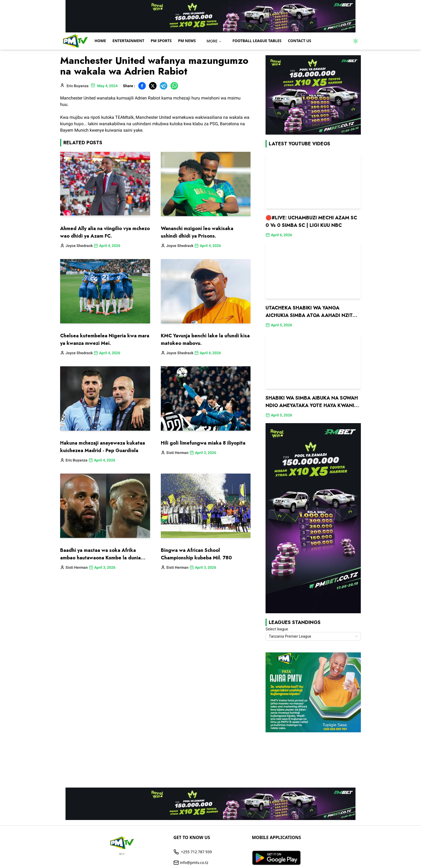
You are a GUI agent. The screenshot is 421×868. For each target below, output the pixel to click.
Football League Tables (257, 41)
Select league (277, 629)
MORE (214, 41)
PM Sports (161, 41)
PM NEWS (187, 41)
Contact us (300, 41)
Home (100, 41)
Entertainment (128, 41)
